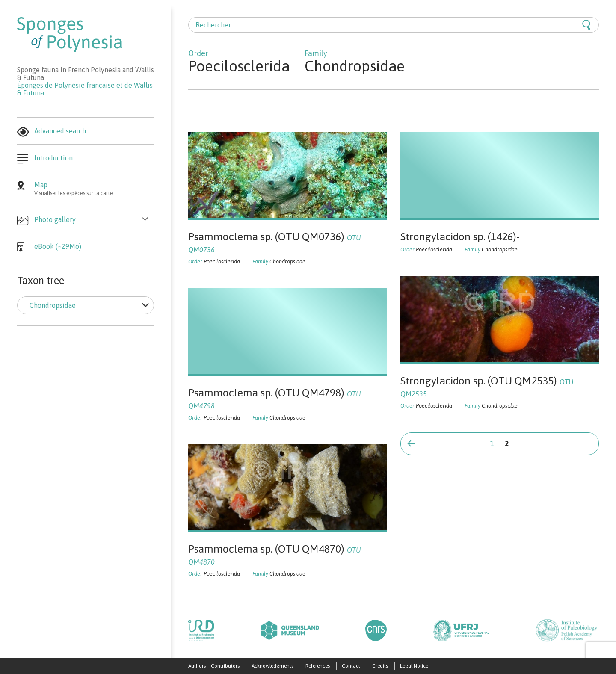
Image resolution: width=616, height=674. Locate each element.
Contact (351, 666)
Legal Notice (414, 666)
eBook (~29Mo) (58, 246)
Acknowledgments (272, 666)
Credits (380, 666)
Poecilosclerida (222, 262)
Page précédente (411, 443)
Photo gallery (55, 219)
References (318, 666)
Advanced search (60, 131)
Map (94, 189)
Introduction (53, 158)
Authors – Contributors (214, 666)
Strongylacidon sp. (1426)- (460, 236)
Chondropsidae (287, 262)
